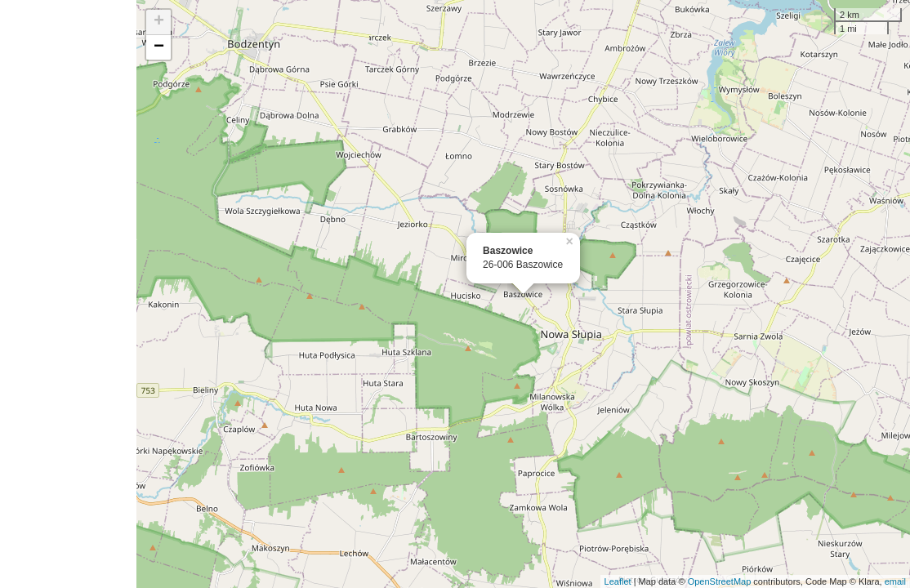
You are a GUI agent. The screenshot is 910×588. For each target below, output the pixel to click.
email (895, 581)
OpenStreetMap (720, 581)
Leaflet (618, 581)
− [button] (159, 47)
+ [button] (159, 22)
